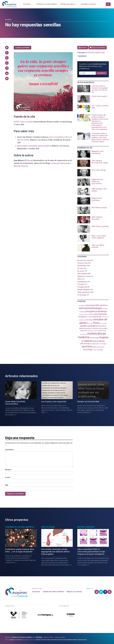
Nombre (9, 470)
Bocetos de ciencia (84, 260)
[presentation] (93, 89)
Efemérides (82, 266)
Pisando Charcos (21, 166)
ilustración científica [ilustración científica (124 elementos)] (92, 328)
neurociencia (82, 56)
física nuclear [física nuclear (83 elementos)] (103, 323)
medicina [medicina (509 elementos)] (83, 337)
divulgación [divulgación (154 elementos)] (82, 317)
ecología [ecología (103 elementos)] (89, 317)
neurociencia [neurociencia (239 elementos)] (98, 341)
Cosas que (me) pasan (60, 163)
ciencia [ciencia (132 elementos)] (91, 314)
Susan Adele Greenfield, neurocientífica (34, 146)
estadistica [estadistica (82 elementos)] (82, 320)
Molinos (28, 160)
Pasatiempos (82, 282)
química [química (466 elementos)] (87, 346)
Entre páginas (82, 274)
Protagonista (82, 287)
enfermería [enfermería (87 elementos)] (105, 317)
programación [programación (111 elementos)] (95, 344)
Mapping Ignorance (86, 527)
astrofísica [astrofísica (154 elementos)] (103, 305)
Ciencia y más (82, 263)
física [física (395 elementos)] (96, 323)
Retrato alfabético (84, 290)
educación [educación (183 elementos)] (97, 317)
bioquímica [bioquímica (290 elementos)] (92, 311)
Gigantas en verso (84, 276)
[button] (7, 48)
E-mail (8, 477)
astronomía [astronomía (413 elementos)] (86, 308)
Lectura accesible (22, 48)
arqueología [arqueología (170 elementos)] (90, 305)
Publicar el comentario (15, 494)
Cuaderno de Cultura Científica (20, 527)
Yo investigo (82, 295)
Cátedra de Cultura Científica (53, 592)
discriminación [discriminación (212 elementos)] (101, 314)
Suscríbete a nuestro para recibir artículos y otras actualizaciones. (93, 66)
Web (7, 485)
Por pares (81, 284)
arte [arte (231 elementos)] (97, 305)
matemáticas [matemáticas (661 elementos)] (97, 334)
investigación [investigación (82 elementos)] (84, 334)
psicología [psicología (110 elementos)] (103, 344)
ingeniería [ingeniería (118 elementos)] (83, 331)
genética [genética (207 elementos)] (84, 326)
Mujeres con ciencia (74, 592)
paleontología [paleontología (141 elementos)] (85, 344)
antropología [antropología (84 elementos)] (82, 305)
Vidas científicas (84, 292)
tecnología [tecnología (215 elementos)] (88, 349)
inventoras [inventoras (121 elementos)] (102, 331)
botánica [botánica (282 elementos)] (102, 311)
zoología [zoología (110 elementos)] (100, 350)
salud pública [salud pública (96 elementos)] (100, 347)
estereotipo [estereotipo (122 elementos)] (89, 320)
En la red (80, 271)
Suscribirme (101, 73)
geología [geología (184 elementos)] (92, 326)
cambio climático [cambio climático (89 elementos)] (84, 314)
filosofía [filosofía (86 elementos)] (90, 323)
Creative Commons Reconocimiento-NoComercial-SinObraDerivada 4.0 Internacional (61, 640)
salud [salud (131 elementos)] (94, 347)
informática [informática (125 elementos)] (103, 328)
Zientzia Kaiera (48, 527)
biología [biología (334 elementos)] (97, 308)
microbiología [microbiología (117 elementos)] (94, 338)
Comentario (10, 450)
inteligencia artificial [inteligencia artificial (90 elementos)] (93, 331)
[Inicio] (9, 4)
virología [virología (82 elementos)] (95, 350)
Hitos (79, 279)
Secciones (36, 592)
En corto (8, 20)
